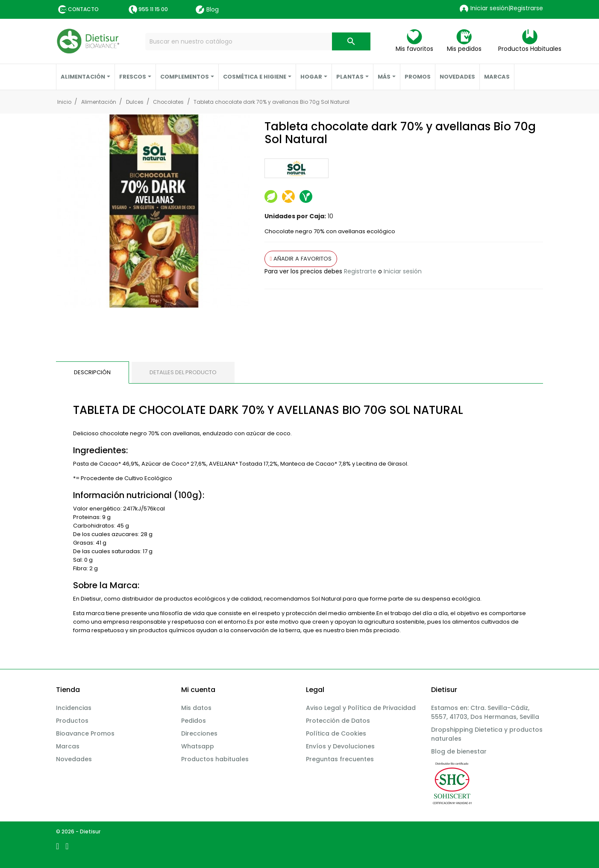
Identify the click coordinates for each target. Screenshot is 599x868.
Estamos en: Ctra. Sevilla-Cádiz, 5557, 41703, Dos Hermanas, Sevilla (485, 712)
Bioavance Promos (85, 733)
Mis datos (196, 708)
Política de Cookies (336, 733)
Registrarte (360, 271)
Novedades (74, 759)
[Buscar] (258, 42)
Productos (72, 721)
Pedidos (194, 721)
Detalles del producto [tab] (183, 372)
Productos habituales (215, 759)
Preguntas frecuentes (340, 759)
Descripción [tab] (92, 372)
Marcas (68, 746)
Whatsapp (198, 746)
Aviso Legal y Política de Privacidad (361, 708)
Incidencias (74, 708)
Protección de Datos (338, 721)
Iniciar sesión (403, 271)
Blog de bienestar (459, 751)
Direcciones (199, 733)
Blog (207, 10)
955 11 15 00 (153, 9)
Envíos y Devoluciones (340, 746)
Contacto (83, 9)
